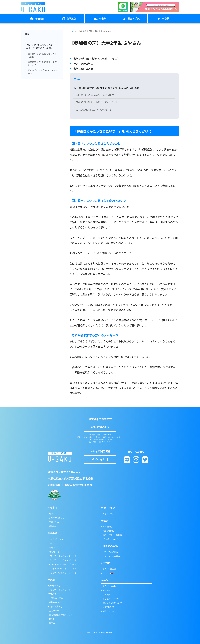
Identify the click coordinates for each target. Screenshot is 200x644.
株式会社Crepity (70, 472)
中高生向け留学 (56, 598)
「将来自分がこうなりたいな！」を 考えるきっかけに (40, 47)
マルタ (52, 543)
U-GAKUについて (57, 518)
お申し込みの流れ (110, 552)
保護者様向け (108, 531)
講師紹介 (53, 526)
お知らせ (106, 590)
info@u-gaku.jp (100, 460)
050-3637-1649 (100, 427)
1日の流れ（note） (111, 539)
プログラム (54, 522)
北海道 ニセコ (55, 552)
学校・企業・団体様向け (113, 535)
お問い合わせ (108, 611)
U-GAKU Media (109, 586)
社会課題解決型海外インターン (63, 615)
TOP (72, 31)
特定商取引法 (108, 607)
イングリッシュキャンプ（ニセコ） (65, 573)
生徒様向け (107, 527)
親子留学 (53, 623)
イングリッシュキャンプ (60, 590)
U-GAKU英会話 (109, 569)
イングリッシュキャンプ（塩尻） (64, 569)
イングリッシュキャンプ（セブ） (64, 556)
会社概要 (106, 595)
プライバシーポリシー (112, 599)
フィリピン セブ (56, 539)
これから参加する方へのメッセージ (43, 72)
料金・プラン (108, 514)
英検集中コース (56, 602)
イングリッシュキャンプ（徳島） (64, 564)
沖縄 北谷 (53, 548)
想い (51, 514)
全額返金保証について (112, 603)
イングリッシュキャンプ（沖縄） (64, 560)
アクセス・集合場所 (111, 556)
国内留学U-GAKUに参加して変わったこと (42, 64)
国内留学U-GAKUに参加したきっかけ (42, 55)
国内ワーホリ (55, 611)
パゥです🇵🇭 (108, 573)
